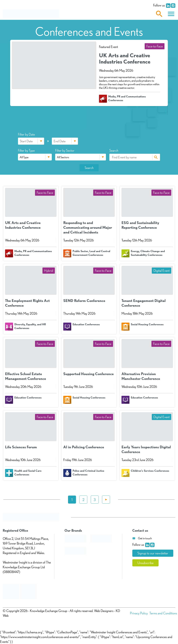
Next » (106, 500)
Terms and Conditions (163, 613)
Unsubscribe (145, 563)
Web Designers (104, 611)
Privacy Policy (139, 613)
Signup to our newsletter (153, 553)
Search (156, 157)
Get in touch (145, 538)
